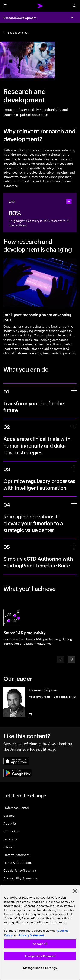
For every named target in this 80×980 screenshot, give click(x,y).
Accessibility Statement (20, 878)
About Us (10, 823)
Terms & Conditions (17, 862)
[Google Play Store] (18, 773)
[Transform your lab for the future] (74, 391)
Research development (20, 17)
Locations (10, 839)
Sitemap (9, 847)
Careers (9, 815)
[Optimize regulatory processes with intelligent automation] (74, 468)
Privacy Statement (16, 855)
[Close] (75, 891)
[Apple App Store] (16, 761)
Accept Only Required (40, 956)
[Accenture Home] (40, 6)
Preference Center (16, 807)
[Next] (71, 659)
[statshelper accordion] (69, 201)
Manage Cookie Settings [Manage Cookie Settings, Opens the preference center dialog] (40, 968)
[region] (40, 932)
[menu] (6, 6)
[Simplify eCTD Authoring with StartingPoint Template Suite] (74, 546)
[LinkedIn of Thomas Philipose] (31, 715)
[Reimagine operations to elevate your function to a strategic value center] (74, 504)
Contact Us (11, 831)
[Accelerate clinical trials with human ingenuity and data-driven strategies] (74, 426)
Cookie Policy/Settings (20, 870)
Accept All (40, 944)
